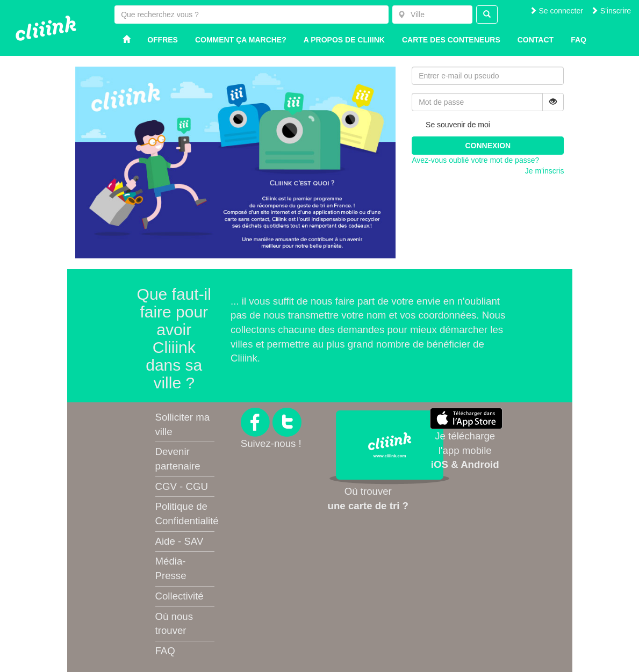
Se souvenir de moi (451, 125)
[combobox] (432, 15)
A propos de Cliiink (344, 40)
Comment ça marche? (241, 40)
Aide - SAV (180, 541)
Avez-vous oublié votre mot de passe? (475, 160)
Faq (579, 40)
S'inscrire (611, 11)
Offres (163, 40)
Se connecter (556, 11)
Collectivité (180, 596)
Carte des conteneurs (451, 40)
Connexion (488, 146)
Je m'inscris (545, 171)
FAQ (165, 651)
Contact (536, 40)
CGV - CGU (182, 486)
